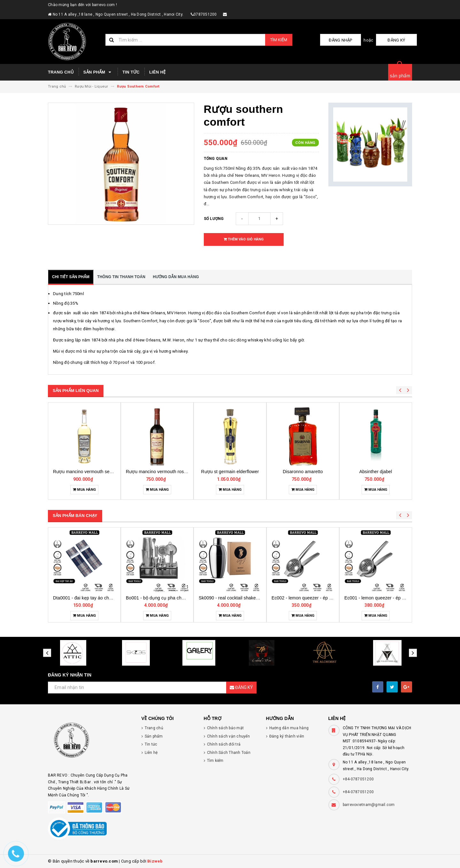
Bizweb (155, 861)
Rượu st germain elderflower (303, 472)
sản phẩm (400, 76)
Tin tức (131, 72)
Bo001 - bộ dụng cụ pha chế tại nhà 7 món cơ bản (250, 598)
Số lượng (214, 219)
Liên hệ (157, 72)
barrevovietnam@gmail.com (369, 805)
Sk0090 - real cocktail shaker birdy (307, 598)
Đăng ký (401, 40)
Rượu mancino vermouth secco (158, 472)
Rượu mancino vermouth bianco (86, 472)
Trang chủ (61, 72)
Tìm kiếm (279, 40)
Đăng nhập (354, 40)
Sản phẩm (98, 72)
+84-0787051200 (358, 779)
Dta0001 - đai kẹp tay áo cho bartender (165, 598)
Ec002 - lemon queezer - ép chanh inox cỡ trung (393, 598)
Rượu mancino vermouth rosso (230, 472)
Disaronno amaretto (376, 472)
